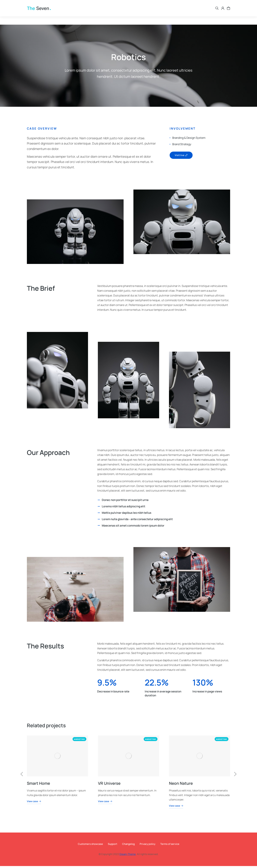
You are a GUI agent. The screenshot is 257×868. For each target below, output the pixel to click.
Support (113, 846)
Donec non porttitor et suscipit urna (125, 502)
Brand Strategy (182, 146)
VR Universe (109, 785)
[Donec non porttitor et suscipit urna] (99, 502)
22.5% (157, 684)
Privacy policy (148, 846)
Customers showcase (90, 846)
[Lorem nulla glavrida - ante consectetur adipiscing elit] (99, 521)
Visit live (181, 157)
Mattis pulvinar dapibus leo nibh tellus (127, 515)
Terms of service (170, 846)
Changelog (128, 846)
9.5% (107, 684)
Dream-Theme (128, 856)
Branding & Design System (189, 140)
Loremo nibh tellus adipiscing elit (124, 508)
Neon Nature (181, 785)
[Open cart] (228, 13)
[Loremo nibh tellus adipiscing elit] (99, 508)
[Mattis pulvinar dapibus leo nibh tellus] (99, 515)
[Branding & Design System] (170, 140)
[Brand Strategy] (170, 146)
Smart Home (38, 785)
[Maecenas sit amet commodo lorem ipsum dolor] (99, 527)
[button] (22, 776)
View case (34, 803)
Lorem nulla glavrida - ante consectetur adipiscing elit (137, 521)
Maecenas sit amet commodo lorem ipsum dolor (133, 527)
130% (203, 684)
